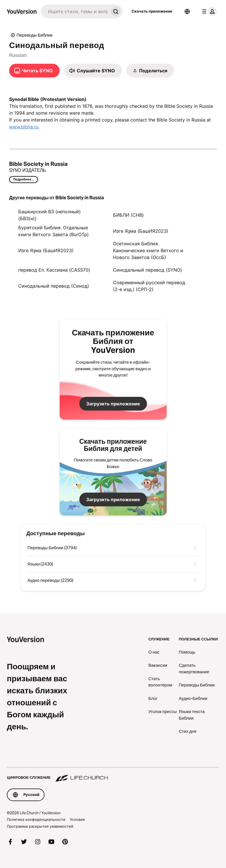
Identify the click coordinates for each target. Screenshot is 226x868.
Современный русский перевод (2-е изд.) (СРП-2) (149, 286)
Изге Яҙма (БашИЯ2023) (141, 231)
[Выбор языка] (187, 11)
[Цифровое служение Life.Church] (113, 775)
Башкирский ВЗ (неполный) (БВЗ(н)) (50, 215)
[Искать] (75, 11)
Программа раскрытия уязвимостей (40, 826)
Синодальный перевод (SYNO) (148, 270)
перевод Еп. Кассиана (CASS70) (54, 270)
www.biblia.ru (24, 127)
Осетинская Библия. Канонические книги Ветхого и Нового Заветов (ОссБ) (148, 250)
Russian (18, 55)
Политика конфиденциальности (36, 819)
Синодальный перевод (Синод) (54, 286)
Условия (77, 819)
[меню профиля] (208, 11)
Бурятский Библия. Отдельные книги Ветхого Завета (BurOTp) (54, 231)
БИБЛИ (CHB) (128, 215)
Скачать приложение (152, 11)
